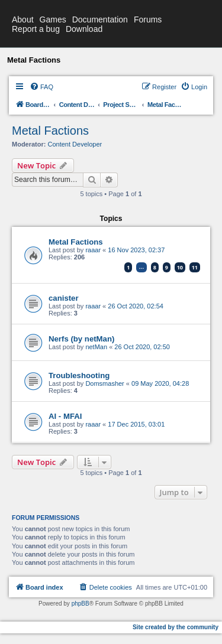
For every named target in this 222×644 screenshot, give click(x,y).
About (23, 19)
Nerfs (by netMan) (81, 339)
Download (84, 29)
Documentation (100, 19)
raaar (93, 250)
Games (53, 19)
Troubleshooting (79, 375)
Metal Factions (50, 131)
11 (195, 267)
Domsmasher (104, 383)
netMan (96, 347)
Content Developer (75, 144)
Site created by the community (176, 627)
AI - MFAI (65, 416)
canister (64, 298)
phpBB (81, 604)
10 (180, 267)
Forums (148, 19)
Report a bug (36, 29)
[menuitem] (41, 87)
